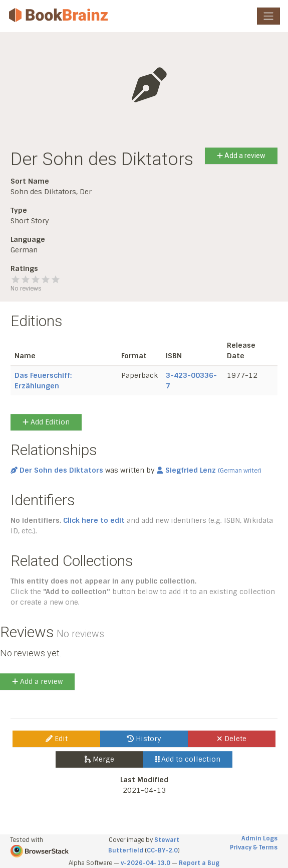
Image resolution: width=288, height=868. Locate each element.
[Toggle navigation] (268, 16)
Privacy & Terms (254, 847)
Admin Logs (259, 838)
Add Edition (46, 422)
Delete (232, 739)
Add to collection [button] (188, 759)
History (144, 739)
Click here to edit (94, 520)
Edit (57, 739)
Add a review (241, 156)
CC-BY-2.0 (162, 850)
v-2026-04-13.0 (146, 863)
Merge (99, 759)
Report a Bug (199, 863)
